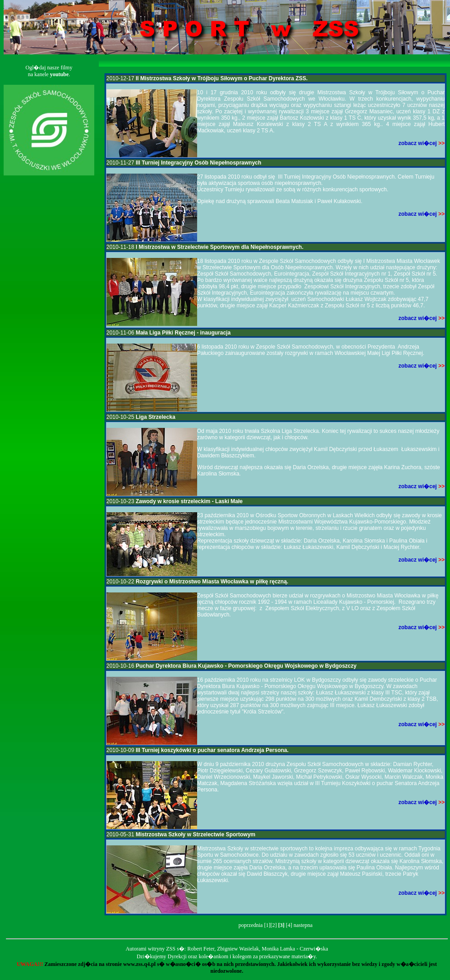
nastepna (303, 925)
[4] (289, 925)
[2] (274, 925)
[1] (267, 925)
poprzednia (250, 925)
